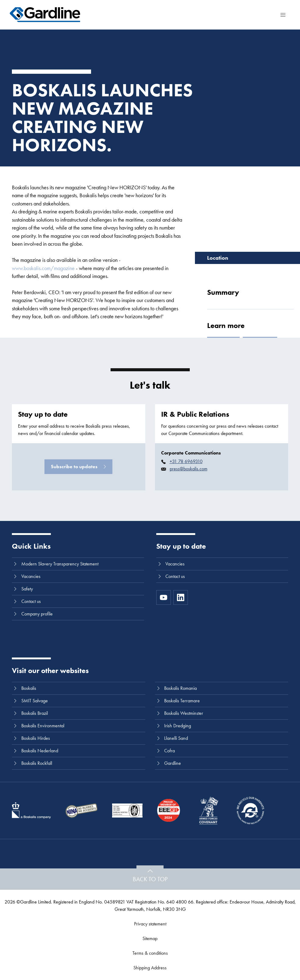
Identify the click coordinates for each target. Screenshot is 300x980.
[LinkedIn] (181, 597)
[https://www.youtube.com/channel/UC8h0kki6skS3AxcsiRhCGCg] (164, 597)
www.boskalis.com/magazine (43, 268)
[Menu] (283, 15)
